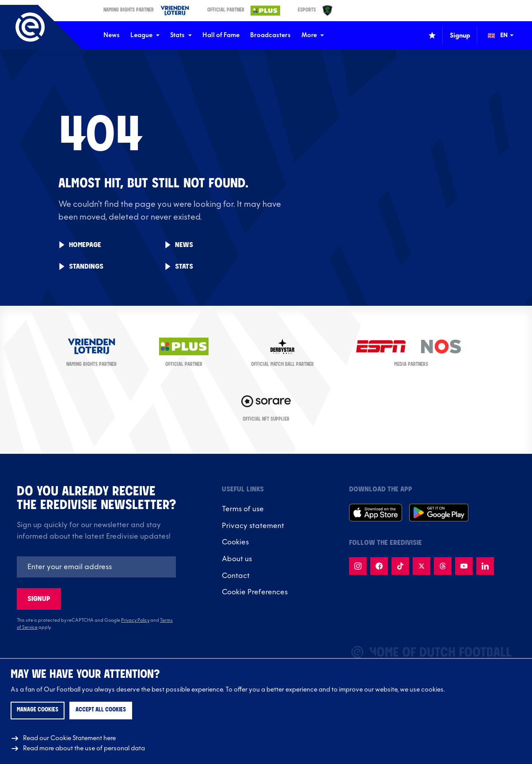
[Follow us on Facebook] (379, 566)
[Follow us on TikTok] (400, 566)
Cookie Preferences (255, 592)
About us (237, 559)
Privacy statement (253, 526)
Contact (236, 576)
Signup (39, 599)
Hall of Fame (221, 35)
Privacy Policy (135, 620)
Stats (181, 35)
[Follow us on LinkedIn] (485, 566)
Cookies (235, 542)
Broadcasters (270, 35)
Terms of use (243, 509)
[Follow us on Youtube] (464, 566)
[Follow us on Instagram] (358, 566)
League (145, 35)
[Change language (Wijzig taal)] (507, 35)
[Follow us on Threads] (443, 566)
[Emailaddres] (96, 567)
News (112, 35)
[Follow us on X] (422, 566)
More (313, 35)
